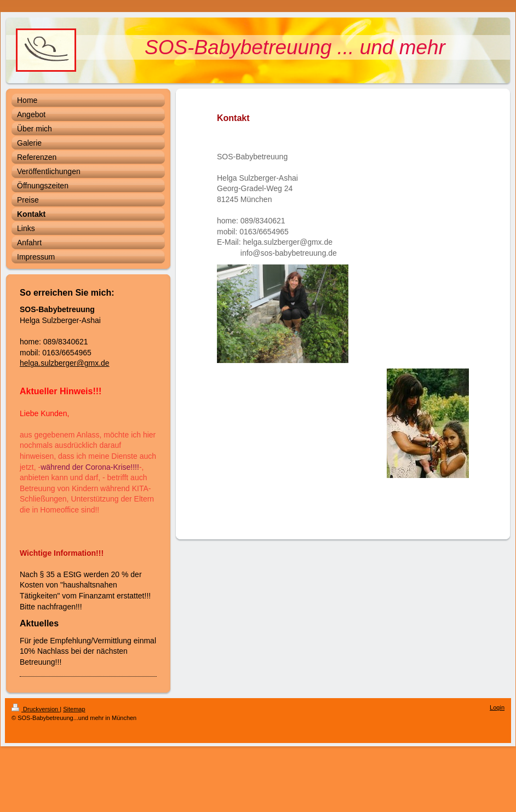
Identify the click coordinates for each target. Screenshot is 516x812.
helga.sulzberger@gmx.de (65, 363)
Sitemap (74, 709)
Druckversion (36, 709)
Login (497, 707)
